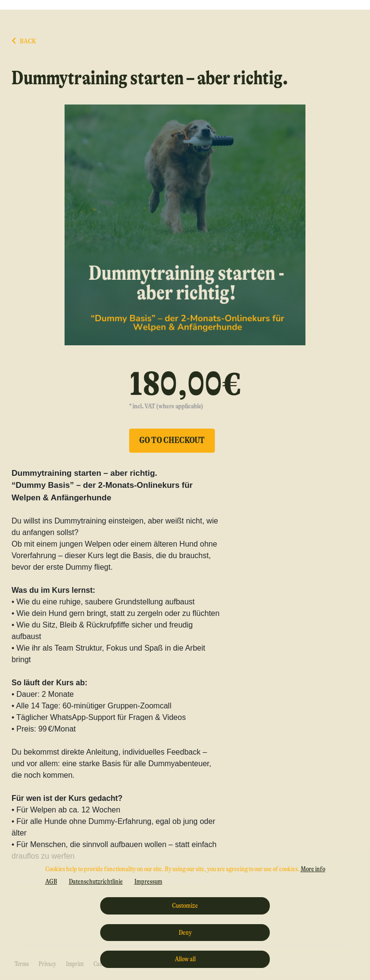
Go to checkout (172, 440)
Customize (185, 905)
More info (313, 869)
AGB (51, 881)
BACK (24, 41)
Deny (185, 932)
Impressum (148, 881)
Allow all (185, 959)
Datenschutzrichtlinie (96, 881)
